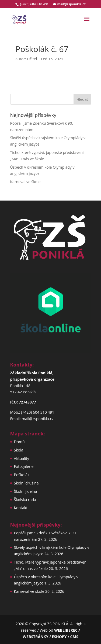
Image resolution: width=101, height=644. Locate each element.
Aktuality (22, 458)
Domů (19, 442)
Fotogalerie (24, 466)
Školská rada (25, 500)
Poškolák (22, 475)
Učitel (32, 59)
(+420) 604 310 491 (35, 4)
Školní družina (26, 483)
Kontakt (21, 508)
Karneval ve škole (25, 182)
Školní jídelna (26, 491)
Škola (19, 450)
